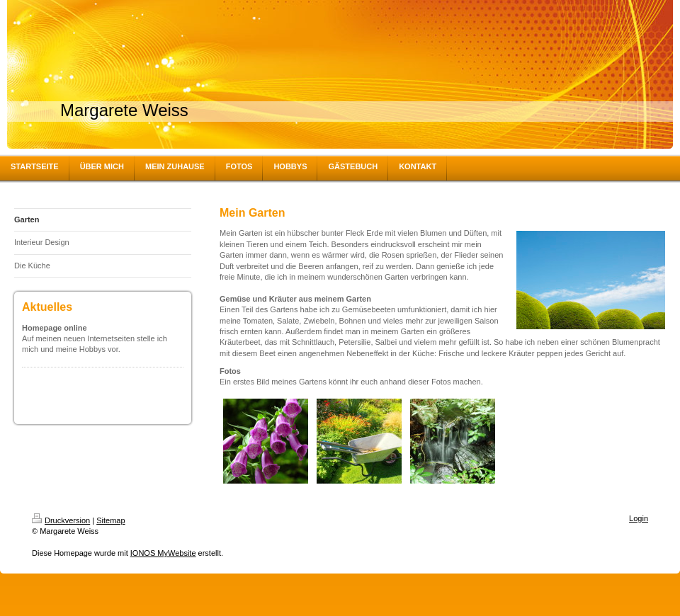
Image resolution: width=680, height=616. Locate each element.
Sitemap (110, 520)
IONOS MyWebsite (163, 553)
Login (639, 518)
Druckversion (61, 520)
